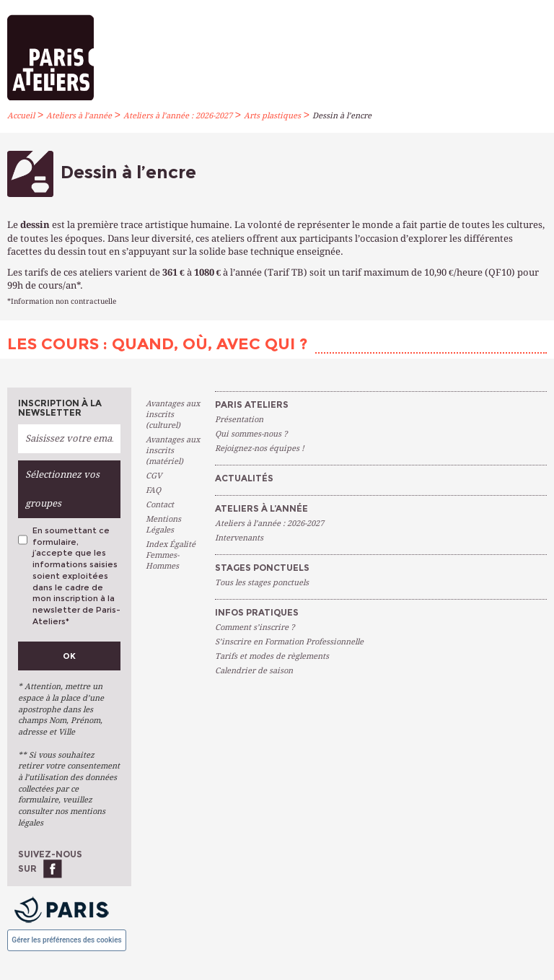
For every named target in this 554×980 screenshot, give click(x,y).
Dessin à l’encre (342, 116)
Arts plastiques (272, 116)
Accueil (21, 116)
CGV (154, 476)
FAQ (153, 490)
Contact (160, 505)
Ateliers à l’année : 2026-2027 (178, 116)
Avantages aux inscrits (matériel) (173, 451)
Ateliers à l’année (79, 116)
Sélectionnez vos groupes (62, 489)
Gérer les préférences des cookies (66, 940)
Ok (69, 656)
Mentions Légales (163, 525)
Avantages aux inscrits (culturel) (173, 415)
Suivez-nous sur (50, 861)
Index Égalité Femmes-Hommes (171, 555)
